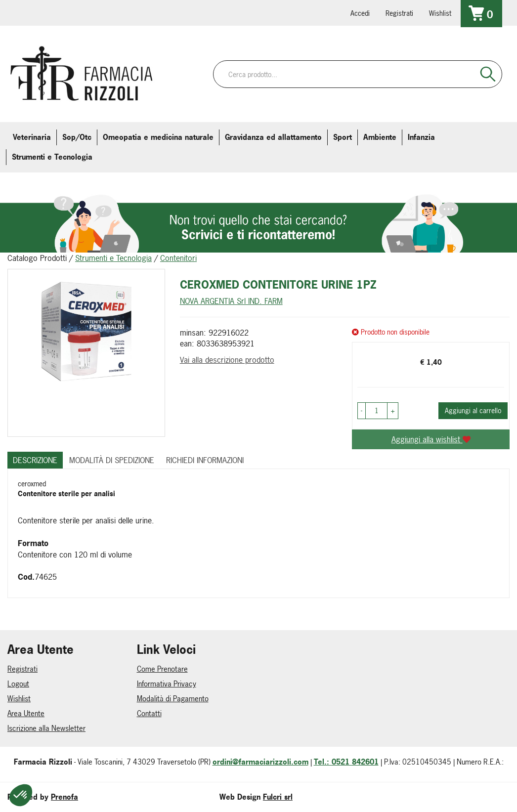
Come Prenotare (162, 669)
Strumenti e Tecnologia (113, 258)
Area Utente (26, 713)
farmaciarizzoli (79, 12)
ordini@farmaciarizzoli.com (260, 762)
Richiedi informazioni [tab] (205, 460)
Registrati (399, 13)
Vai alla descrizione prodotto (227, 360)
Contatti (149, 713)
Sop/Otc (77, 137)
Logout (18, 684)
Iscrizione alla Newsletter (46, 728)
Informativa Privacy (167, 684)
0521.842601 (23, 12)
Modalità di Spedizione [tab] (112, 460)
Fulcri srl (278, 797)
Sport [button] (343, 137)
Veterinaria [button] (32, 137)
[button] (362, 411)
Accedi (360, 13)
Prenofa (65, 797)
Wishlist (440, 13)
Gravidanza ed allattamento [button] (273, 137)
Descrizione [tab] (35, 460)
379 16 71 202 (134, 12)
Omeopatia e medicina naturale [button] (158, 137)
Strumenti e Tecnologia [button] (52, 157)
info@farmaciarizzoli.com (51, 12)
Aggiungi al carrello (473, 410)
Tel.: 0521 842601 (346, 762)
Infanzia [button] (421, 137)
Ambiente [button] (380, 137)
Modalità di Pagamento (173, 699)
